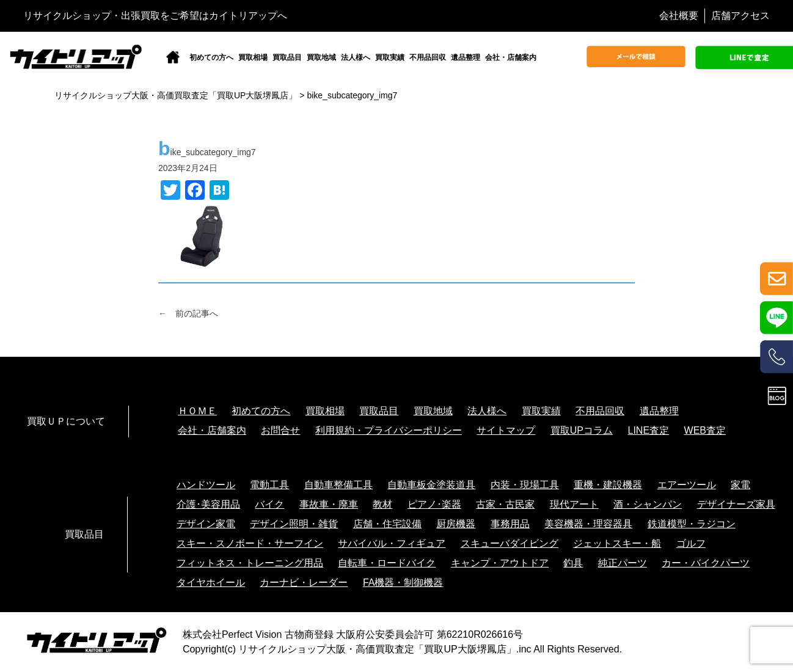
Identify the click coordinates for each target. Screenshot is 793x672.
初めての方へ (211, 57)
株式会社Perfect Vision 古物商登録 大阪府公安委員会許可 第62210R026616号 (353, 634)
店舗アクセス (740, 16)
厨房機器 (456, 524)
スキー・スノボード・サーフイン (250, 543)
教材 (382, 504)
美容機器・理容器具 (588, 524)
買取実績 (390, 57)
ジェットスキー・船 (617, 543)
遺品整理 (466, 57)
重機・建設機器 (608, 485)
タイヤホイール (211, 583)
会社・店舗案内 (511, 57)
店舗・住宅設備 (387, 524)
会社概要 (679, 16)
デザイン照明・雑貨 (294, 524)
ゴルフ (691, 543)
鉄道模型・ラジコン (692, 524)
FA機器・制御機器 (403, 583)
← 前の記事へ (188, 313)
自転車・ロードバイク (387, 563)
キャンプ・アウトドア (500, 563)
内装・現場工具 (525, 485)
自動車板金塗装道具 (431, 485)
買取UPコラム (582, 430)
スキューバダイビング (510, 543)
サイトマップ (506, 430)
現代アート (574, 504)
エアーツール (687, 485)
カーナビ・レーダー (304, 583)
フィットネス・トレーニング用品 (250, 563)
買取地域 (321, 57)
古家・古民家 (505, 504)
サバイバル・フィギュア (392, 543)
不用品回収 (428, 57)
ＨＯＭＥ (197, 411)
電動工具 (269, 485)
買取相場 (253, 57)
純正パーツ (623, 563)
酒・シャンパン (648, 504)
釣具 (573, 563)
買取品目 (287, 57)
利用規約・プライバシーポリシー (389, 430)
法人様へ (356, 57)
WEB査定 (705, 430)
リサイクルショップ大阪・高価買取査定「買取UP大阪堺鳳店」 (377, 649)
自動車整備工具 (338, 485)
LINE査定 (649, 430)
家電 (740, 485)
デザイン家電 (206, 524)
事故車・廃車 (329, 504)
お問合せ (280, 430)
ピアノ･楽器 (434, 504)
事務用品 (510, 524)
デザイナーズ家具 (736, 504)
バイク (269, 504)
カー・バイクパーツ (706, 563)
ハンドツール (206, 485)
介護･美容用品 (208, 504)
